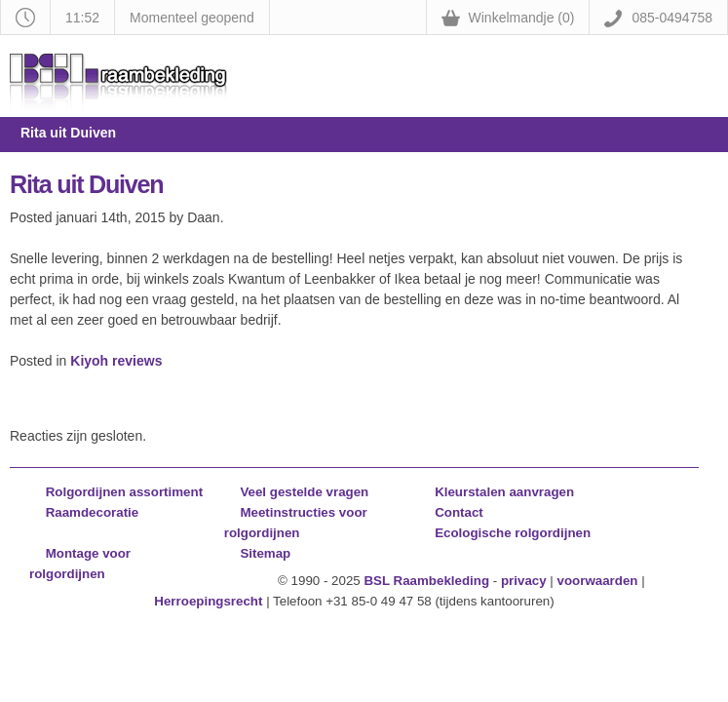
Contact (459, 512)
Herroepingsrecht (208, 601)
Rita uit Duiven (86, 184)
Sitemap (265, 553)
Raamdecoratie (93, 512)
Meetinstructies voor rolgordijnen (296, 523)
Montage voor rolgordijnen (80, 564)
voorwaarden (598, 581)
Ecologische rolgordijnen (513, 533)
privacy (524, 581)
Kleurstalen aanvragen (504, 492)
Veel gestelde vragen (304, 492)
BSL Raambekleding (426, 581)
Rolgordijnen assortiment (124, 492)
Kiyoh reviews (116, 361)
